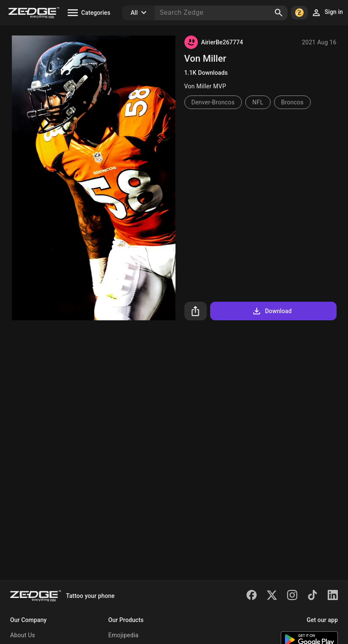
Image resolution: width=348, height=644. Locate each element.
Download (272, 311)
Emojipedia (123, 635)
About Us (23, 635)
